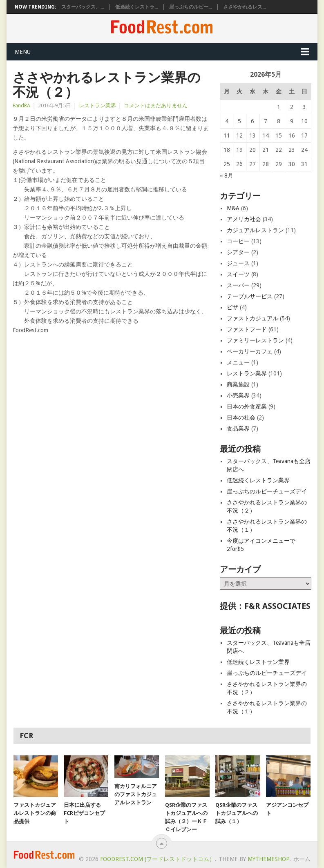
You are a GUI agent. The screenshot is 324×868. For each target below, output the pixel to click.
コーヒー (238, 241)
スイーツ (238, 274)
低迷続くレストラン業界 (258, 480)
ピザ (232, 307)
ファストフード (247, 329)
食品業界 (238, 428)
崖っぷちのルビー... (191, 7)
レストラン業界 (97, 105)
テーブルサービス (250, 296)
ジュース (238, 263)
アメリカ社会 (244, 219)
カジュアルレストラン (255, 230)
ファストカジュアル (252, 318)
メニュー (238, 362)
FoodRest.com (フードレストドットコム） (158, 859)
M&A (233, 208)
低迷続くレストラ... (137, 7)
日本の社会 (241, 417)
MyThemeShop (268, 859)
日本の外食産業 (247, 406)
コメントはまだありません (156, 105)
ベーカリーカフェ (250, 351)
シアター (238, 252)
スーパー (238, 285)
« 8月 (227, 175)
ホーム (302, 859)
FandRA (21, 105)
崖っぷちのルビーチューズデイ (267, 491)
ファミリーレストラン (255, 340)
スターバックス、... (83, 7)
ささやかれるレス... (245, 7)
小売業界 (238, 395)
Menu (23, 52)
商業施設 (238, 384)
